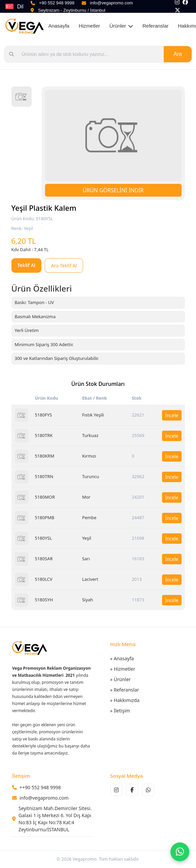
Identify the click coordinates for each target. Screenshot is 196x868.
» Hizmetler (123, 669)
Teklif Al (27, 265)
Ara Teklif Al (64, 265)
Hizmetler (89, 26)
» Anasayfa (122, 658)
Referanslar (156, 26)
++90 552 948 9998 (40, 787)
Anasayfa (59, 26)
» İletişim (120, 711)
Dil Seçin (24, 8)
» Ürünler (121, 679)
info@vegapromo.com (44, 798)
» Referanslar (125, 690)
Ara (178, 54)
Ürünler (121, 26)
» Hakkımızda (125, 700)
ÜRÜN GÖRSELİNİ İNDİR (113, 190)
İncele (172, 415)
